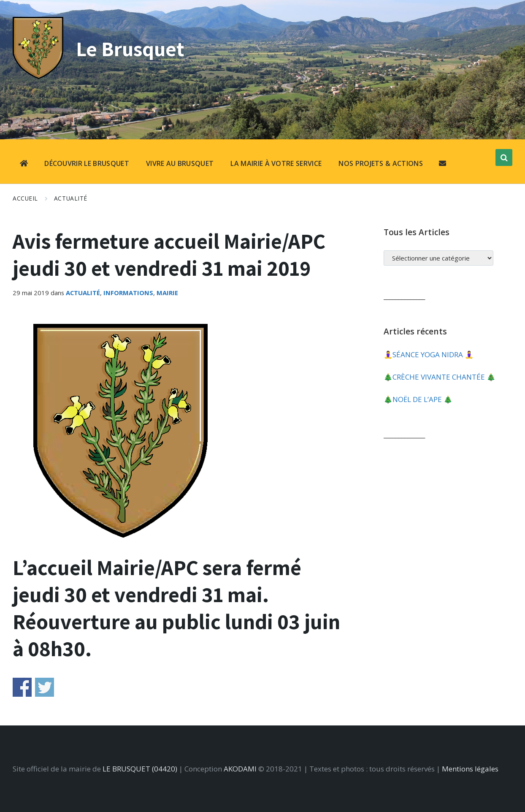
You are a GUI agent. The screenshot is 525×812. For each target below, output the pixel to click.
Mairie (167, 293)
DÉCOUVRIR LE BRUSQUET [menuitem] (87, 163)
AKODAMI (240, 769)
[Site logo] (38, 76)
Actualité (71, 198)
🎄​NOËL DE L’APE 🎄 (418, 399)
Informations (128, 293)
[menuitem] (24, 164)
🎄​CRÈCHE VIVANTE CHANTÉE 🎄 (440, 377)
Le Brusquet (132, 48)
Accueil (25, 198)
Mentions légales (470, 769)
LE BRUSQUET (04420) (140, 769)
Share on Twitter (45, 687)
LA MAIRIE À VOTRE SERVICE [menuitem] (276, 163)
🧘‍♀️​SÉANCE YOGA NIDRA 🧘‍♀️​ (429, 354)
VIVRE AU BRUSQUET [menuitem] (180, 163)
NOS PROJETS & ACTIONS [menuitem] (381, 163)
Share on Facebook (22, 687)
